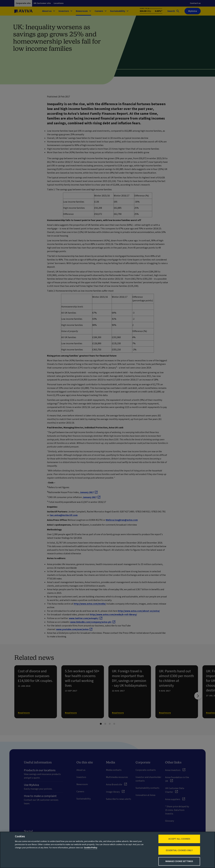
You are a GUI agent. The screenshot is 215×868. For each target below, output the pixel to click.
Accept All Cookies (179, 839)
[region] (107, 850)
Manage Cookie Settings (179, 861)
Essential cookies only (179, 850)
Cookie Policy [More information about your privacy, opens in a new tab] (91, 848)
